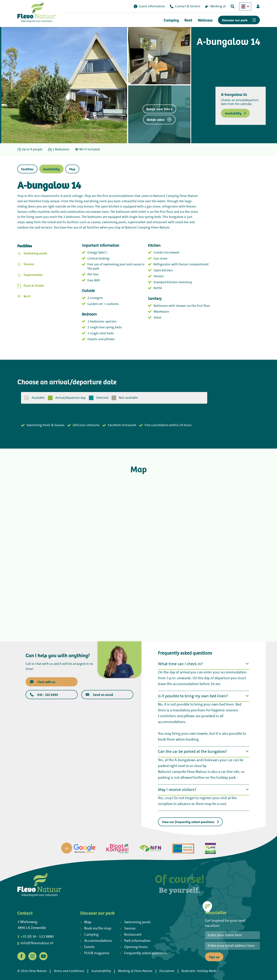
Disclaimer (167, 971)
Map (72, 169)
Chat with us (43, 682)
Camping (171, 20)
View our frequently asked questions (190, 822)
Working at (215, 6)
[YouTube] (43, 956)
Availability (235, 113)
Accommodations (96, 941)
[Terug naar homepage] (36, 13)
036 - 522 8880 (44, 694)
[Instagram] (32, 956)
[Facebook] (21, 956)
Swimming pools (35, 253)
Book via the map (96, 928)
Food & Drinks (34, 285)
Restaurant (131, 935)
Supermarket (33, 275)
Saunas (29, 264)
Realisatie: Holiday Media (200, 971)
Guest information (149, 6)
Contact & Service (185, 6)
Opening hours (134, 947)
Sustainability (101, 971)
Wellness (205, 20)
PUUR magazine (95, 953)
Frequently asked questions (144, 953)
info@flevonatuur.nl (35, 943)
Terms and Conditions (69, 971)
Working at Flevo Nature (135, 971)
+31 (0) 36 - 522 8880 (36, 937)
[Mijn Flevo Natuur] (258, 6)
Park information (135, 941)
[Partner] (78, 849)
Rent (188, 20)
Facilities (27, 169)
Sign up (214, 957)
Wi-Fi (27, 296)
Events (88, 947)
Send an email (99, 694)
